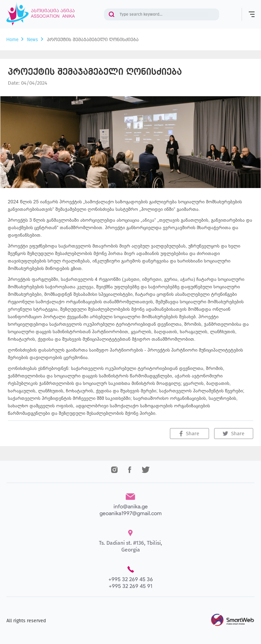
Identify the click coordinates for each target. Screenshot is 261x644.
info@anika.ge (131, 506)
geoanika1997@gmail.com (131, 513)
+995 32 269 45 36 (131, 579)
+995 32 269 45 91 (130, 586)
